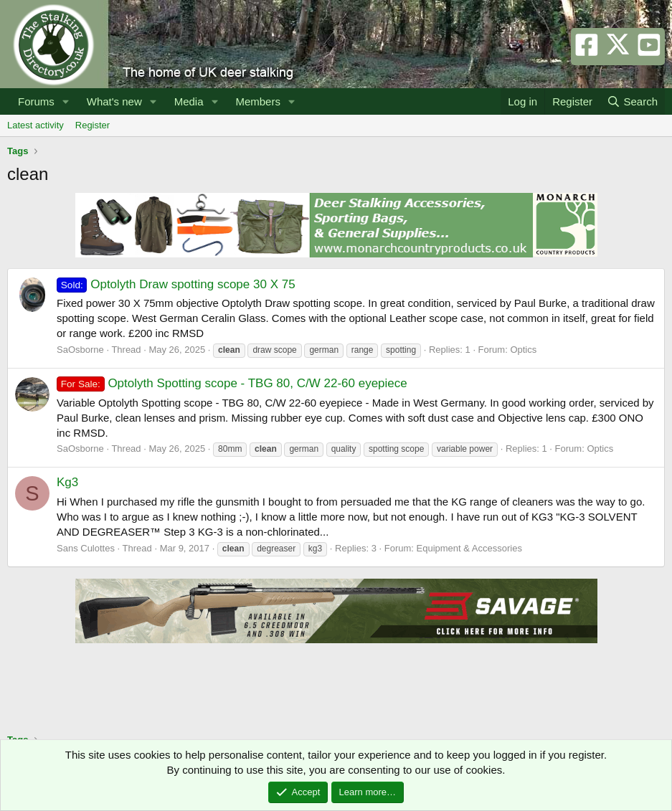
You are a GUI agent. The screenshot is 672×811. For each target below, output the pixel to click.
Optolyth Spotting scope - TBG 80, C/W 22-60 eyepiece (232, 383)
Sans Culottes (86, 548)
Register (93, 125)
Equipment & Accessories (469, 548)
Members (258, 101)
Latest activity (36, 125)
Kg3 (67, 482)
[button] (66, 101)
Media (189, 101)
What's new (114, 101)
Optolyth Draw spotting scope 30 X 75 (176, 284)
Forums (36, 101)
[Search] (632, 101)
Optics (523, 350)
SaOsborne (80, 350)
